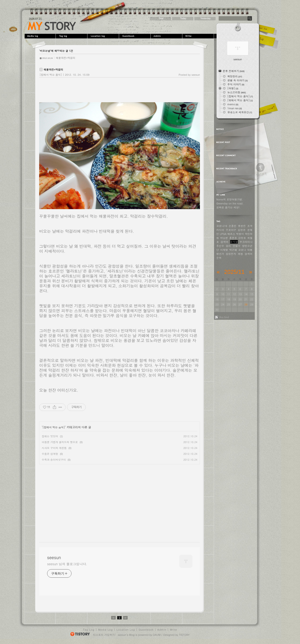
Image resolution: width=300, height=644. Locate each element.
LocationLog (104, 36)
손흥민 (233, 226)
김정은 (242, 230)
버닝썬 (224, 238)
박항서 (240, 234)
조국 (250, 226)
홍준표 (233, 238)
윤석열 (234, 242)
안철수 (237, 246)
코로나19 (222, 226)
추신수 (220, 246)
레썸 (240, 254)
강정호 (242, 238)
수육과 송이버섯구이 (54, 460)
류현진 (242, 226)
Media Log (105, 631)
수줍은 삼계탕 (50, 454)
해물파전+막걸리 (66, 58)
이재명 (224, 250)
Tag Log (89, 631)
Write (199, 36)
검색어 (224, 242)
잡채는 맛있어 (50, 436)
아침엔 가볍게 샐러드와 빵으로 (60, 442)
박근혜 (233, 250)
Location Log (126, 631)
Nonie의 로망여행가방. (230, 199)
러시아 (220, 230)
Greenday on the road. (230, 203)
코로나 (242, 250)
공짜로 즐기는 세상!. (228, 207)
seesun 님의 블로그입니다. (67, 565)
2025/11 (234, 272)
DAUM (157, 636)
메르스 (231, 234)
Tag (72, 36)
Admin (167, 36)
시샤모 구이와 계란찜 (54, 448)
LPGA (223, 234)
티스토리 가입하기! (104, 636)
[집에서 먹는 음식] (51, 75)
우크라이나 (246, 242)
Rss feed (224, 317)
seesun (52, 26)
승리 (228, 246)
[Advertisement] (79, 500)
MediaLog (40, 36)
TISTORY (184, 636)
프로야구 (231, 230)
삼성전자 (231, 254)
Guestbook (135, 36)
